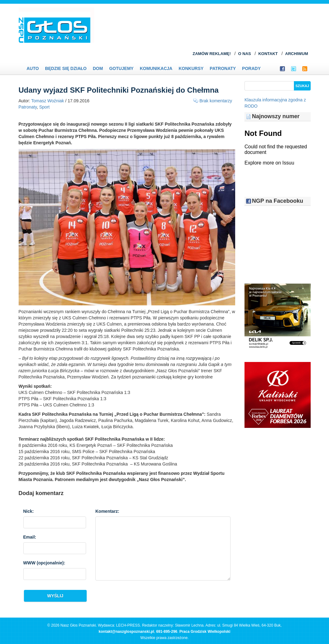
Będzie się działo (66, 68)
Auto (33, 68)
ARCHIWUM (297, 54)
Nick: (29, 511)
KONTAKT (268, 54)
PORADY (251, 68)
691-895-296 (167, 632)
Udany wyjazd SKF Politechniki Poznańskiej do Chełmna (119, 90)
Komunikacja (156, 68)
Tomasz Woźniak (48, 101)
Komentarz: (107, 511)
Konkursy (191, 68)
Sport (44, 107)
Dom (98, 68)
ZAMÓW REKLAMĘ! (212, 54)
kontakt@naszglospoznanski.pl (126, 632)
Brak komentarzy (216, 101)
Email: (30, 537)
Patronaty (223, 68)
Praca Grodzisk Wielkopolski (205, 632)
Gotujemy (121, 68)
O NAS (245, 54)
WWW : (44, 563)
